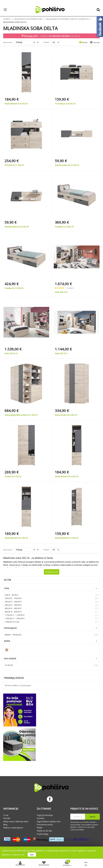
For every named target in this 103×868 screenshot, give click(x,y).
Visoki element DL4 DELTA (67, 476)
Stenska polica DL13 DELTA (17, 227)
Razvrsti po (8, 42)
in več (12, 622)
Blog (5, 824)
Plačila (39, 828)
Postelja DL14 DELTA (64, 227)
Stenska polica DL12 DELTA (67, 165)
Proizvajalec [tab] (11, 628)
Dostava (41, 818)
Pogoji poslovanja (45, 815)
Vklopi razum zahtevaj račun (16, 821)
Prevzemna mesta (45, 824)
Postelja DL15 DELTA (14, 288)
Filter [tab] (8, 580)
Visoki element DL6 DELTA (16, 104)
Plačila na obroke (44, 831)
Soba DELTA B (11, 353)
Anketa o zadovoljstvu (13, 828)
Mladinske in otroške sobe (28, 19)
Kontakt (7, 818)
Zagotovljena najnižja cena (49, 821)
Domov (7, 19)
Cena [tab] (7, 588)
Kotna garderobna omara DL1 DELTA (21, 415)
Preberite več (18, 855)
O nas (6, 815)
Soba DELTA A (61, 292)
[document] (51, 853)
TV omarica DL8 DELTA (65, 104)
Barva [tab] (7, 641)
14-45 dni (9, 665)
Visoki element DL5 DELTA (16, 538)
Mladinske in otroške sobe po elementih (67, 19)
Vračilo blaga (43, 834)
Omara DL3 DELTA (13, 476)
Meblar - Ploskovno (13, 635)
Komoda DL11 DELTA (14, 165)
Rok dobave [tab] (10, 659)
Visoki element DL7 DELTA (67, 538)
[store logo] (50, 10)
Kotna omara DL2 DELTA (66, 415)
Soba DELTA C (61, 353)
